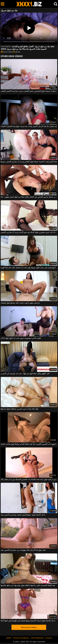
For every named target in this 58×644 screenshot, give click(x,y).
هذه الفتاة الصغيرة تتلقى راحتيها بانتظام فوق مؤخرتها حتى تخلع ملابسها (28, 585)
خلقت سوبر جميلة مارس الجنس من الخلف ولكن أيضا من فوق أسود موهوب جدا (29, 197)
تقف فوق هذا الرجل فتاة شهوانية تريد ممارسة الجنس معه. (23, 550)
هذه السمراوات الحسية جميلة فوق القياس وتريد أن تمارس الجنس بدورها (29, 162)
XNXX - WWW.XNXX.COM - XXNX (29, 4)
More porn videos (29, 627)
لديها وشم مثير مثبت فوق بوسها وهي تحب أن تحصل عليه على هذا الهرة (28, 268)
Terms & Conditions (21, 638)
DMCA (9, 638)
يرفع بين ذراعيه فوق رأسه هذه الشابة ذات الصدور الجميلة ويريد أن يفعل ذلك (29, 479)
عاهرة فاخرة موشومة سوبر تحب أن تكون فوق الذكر (21, 338)
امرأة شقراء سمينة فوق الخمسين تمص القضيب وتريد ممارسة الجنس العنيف (29, 91)
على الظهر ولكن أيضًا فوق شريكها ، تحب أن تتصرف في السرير (25, 374)
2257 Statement (37, 638)
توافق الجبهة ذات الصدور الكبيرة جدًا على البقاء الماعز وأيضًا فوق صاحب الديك (29, 444)
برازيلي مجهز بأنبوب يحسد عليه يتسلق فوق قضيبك (20, 303)
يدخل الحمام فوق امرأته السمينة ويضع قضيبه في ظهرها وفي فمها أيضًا (28, 621)
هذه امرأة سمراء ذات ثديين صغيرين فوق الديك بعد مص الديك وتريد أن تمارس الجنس (29, 232)
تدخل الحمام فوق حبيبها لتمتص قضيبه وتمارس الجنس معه (23, 515)
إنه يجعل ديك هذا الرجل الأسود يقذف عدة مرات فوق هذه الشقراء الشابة (29, 126)
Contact (49, 638)
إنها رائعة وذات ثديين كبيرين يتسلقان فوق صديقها (19, 409)
